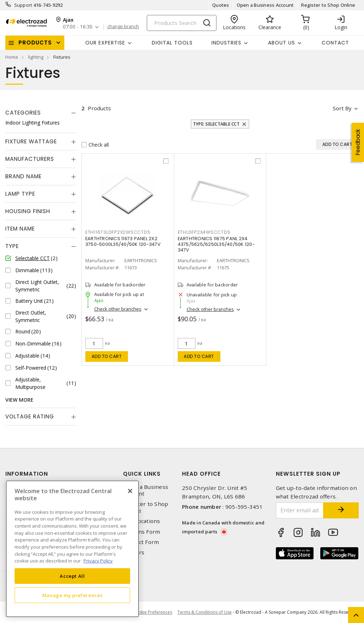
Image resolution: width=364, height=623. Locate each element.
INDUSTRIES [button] (226, 43)
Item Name (20, 229)
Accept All (72, 576)
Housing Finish (28, 211)
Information (27, 474)
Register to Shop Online (328, 5)
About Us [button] (282, 43)
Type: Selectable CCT (216, 124)
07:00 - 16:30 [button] (78, 27)
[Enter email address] (300, 510)
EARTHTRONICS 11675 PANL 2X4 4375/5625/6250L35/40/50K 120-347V (216, 244)
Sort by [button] (342, 108)
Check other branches (118, 309)
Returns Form (141, 532)
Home (12, 57)
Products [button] (35, 43)
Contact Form (141, 542)
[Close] (130, 491)
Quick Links (142, 474)
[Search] (182, 23)
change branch (123, 27)
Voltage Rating (30, 416)
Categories (23, 113)
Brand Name (23, 176)
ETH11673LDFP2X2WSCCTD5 (118, 232)
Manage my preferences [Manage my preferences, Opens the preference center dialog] (73, 595)
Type (12, 246)
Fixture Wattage (31, 141)
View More (19, 400)
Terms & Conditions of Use (205, 612)
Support (23, 5)
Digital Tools (172, 43)
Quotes (221, 5)
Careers (134, 552)
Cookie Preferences (152, 612)
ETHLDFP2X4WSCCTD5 (204, 232)
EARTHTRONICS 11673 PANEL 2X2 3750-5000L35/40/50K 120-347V (123, 241)
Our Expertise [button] (105, 43)
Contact (335, 43)
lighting (36, 57)
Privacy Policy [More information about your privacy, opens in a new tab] (98, 561)
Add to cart (107, 356)
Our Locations (141, 521)
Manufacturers (30, 159)
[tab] (41, 113)
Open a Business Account (265, 5)
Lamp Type (20, 194)
